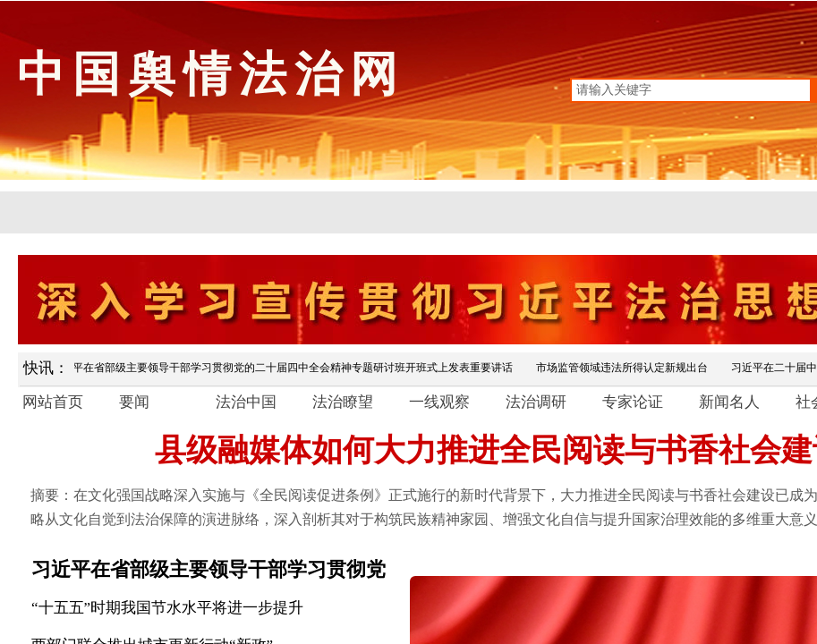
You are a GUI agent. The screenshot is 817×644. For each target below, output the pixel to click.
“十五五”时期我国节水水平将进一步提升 (167, 608)
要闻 (134, 402)
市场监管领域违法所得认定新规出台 (625, 368)
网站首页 (53, 402)
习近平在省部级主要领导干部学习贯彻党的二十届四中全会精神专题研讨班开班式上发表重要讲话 (285, 368)
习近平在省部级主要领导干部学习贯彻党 (209, 569)
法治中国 (246, 402)
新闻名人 (729, 402)
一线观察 (439, 402)
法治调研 (536, 402)
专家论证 (633, 402)
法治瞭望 (343, 402)
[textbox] (691, 90)
